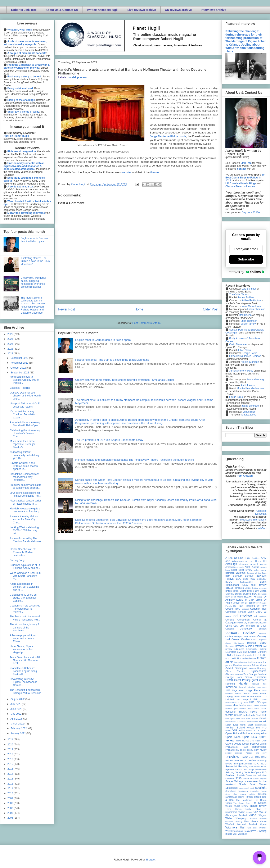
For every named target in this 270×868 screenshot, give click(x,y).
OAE (234, 731)
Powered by (246, 272)
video (252, 815)
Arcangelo (231, 567)
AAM (264, 558)
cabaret (245, 609)
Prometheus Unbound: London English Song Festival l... (23, 671)
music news (248, 712)
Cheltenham (243, 620)
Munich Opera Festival (236, 708)
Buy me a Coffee (251, 212)
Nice (238, 722)
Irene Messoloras (251, 306)
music (256, 708)
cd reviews (260, 616)
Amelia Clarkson (250, 362)
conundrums (250, 636)
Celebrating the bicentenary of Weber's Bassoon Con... (25, 433)
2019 (11, 749)
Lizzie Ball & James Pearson (245, 356)
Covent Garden (240, 639)
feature (253, 658)
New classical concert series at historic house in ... (26, 502)
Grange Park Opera (239, 677)
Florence (247, 665)
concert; (263, 633)
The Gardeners (244, 800)
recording (262, 760)
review (229, 764)
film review (257, 662)
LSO (258, 702)
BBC (239, 579)
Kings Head (238, 690)
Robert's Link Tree (24, 10)
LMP (255, 699)
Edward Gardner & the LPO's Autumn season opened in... (24, 466)
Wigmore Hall (235, 827)
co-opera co (253, 626)
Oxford (229, 744)
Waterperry (241, 818)
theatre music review (237, 806)
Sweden (262, 794)
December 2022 (20, 358)
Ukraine (249, 812)
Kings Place (253, 690)
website (126, 172)
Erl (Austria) (238, 655)
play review (260, 750)
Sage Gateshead (258, 769)
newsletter (231, 722)
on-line (242, 731)
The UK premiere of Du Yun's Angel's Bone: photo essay (109, 440)
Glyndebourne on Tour (237, 674)
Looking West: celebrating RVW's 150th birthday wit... (24, 530)
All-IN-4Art (244, 564)
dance (228, 643)
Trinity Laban (253, 809)
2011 (11, 789)
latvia (264, 690)
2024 (11, 344)
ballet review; (260, 570)
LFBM (258, 696)
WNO (255, 831)
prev (264, 753)
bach (228, 570)
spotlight (261, 788)
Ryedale (230, 769)
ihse (265, 684)
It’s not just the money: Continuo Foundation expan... (23, 415)
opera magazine (257, 733)
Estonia (249, 655)
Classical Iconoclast (261, 512)
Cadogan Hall (258, 609)
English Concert (257, 652)
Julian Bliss (249, 412)
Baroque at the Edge (256, 573)
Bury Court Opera (234, 597)
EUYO (228, 658)
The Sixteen (259, 803)
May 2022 (16, 714)
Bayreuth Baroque (243, 576)
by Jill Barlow (249, 603)
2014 (11, 774)
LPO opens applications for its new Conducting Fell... (25, 494)
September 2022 (20, 373)
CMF (242, 626)
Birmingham (232, 585)
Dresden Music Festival (248, 646)
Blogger (151, 860)
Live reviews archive (142, 10)
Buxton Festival (253, 597)
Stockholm (231, 791)
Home (139, 309)
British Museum (259, 588)
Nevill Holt (261, 715)
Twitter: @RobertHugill (103, 10)
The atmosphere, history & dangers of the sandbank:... (25, 628)
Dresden (230, 646)
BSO (255, 594)
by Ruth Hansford (244, 606)
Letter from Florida (244, 696)
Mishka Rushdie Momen (250, 388)
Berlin (263, 582)
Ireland (242, 687)
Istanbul (251, 687)
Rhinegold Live (240, 764)
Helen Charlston (256, 309)
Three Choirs (233, 809)
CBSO (259, 612)
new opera (230, 719)
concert (263, 629)
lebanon (229, 694)
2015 (11, 769)
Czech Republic (259, 639)
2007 (11, 808)
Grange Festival (258, 674)
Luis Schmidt (249, 289)
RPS (251, 767)
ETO (256, 655)
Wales (229, 818)
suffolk (252, 794)
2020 (11, 745)
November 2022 (20, 363)
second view (260, 775)
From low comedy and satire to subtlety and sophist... (26, 486)
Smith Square (260, 779)
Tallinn (241, 797)
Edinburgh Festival (256, 649)
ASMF (248, 567)
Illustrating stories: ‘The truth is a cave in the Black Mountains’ (112, 360)
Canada (242, 612)
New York (241, 719)
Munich (263, 705)
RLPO (256, 764)
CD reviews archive (178, 10)
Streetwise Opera (258, 791)
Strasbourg (243, 791)
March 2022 (17, 724)
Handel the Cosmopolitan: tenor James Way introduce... (24, 477)
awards (263, 567)
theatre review (258, 806)
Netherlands (249, 715)
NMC (244, 722)
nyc (258, 728)
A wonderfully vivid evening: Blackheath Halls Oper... (25, 424)
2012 (11, 784)
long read (243, 702)
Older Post (211, 309)
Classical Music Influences (240, 186)
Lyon (264, 702)
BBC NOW (249, 579)
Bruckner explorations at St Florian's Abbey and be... (25, 567)
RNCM (263, 764)
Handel (72, 77)
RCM (264, 757)
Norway (251, 728)
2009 (11, 798)
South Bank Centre (253, 784)
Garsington (241, 668)
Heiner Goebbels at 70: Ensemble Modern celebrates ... (23, 552)
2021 (11, 740)
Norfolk (262, 722)
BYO (238, 609)
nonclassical (252, 722)
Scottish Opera (244, 775)
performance (259, 747)
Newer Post (66, 309)
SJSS (238, 778)
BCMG (229, 582)
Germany (262, 668)
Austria (256, 567)
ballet (234, 570)
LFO (264, 697)
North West (247, 725)
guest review (259, 680)
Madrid (228, 705)
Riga (250, 764)
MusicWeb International (253, 520)
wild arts (252, 828)
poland (228, 753)
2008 (11, 803)
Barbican (240, 573)
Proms (244, 757)
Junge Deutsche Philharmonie (168, 136)
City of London (250, 623)
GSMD (229, 680)
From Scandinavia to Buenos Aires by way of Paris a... (24, 380)
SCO (264, 772)
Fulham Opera (259, 665)
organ (258, 741)
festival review (241, 662)
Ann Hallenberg (255, 380)
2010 (11, 793)
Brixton (238, 594)
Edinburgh (239, 649)
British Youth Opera (236, 591)
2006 (11, 813)
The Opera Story (242, 803)
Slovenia (247, 778)
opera (263, 731)
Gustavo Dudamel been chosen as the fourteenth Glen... (25, 396)
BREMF (230, 588)
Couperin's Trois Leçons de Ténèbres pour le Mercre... (25, 609)
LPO (252, 702)
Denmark (252, 643)
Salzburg (230, 772)
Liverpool (246, 699)
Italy (259, 687)
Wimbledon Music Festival (239, 831)
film (249, 662)
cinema (240, 623)
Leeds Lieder (259, 694)
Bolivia (245, 585)
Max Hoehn (245, 315)
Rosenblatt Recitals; (237, 767)
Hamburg (230, 684)
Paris (245, 747)
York (235, 834)
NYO (264, 728)
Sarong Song (17, 560)
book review (259, 585)
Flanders (238, 665)
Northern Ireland (235, 728)
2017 (11, 759)
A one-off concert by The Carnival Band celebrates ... (25, 541)
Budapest (262, 594)
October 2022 (18, 368)
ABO (228, 561)
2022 (11, 354)
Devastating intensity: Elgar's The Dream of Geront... (23, 682)
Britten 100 (253, 591)
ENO (228, 655)
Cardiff (251, 612)
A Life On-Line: (252, 558)
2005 (11, 818)
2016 (11, 764)
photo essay (247, 750)
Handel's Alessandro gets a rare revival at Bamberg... (26, 510)
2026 (11, 334)
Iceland (256, 684)
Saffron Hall (241, 769)
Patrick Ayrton (249, 385)
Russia (257, 767)
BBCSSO (262, 579)
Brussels (247, 594)
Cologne (230, 629)
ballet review (245, 570)
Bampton (230, 573)
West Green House (255, 821)
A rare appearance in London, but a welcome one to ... (24, 587)
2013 (11, 779)
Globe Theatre (235, 671)
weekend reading (234, 821)
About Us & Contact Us (62, 10)
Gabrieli (229, 668)
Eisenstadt (231, 652)
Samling (239, 772)
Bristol (248, 588)
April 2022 (16, 719)
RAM (258, 757)
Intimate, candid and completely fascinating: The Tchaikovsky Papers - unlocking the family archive (134, 460)
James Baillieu (246, 297)
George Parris (249, 353)
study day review (236, 794)
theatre (154, 172)
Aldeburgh (231, 564)
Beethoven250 (246, 582)
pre (257, 753)
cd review (243, 616)
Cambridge (231, 612)
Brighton (239, 588)
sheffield (230, 778)
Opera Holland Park (237, 733)
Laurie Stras (236, 397)
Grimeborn (260, 677)
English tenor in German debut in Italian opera (103, 340)
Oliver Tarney (248, 324)
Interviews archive (213, 10)
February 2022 (19, 728)
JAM (228, 690)
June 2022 (17, 709)
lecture (238, 694)
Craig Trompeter (238, 344)
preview (82, 77)
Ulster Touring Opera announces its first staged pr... (22, 649)
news (263, 718)
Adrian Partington (251, 300)
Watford (253, 819)
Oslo (264, 741)
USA (256, 812)
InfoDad (262, 528)
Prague (249, 753)
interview (231, 687)
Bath (228, 576)
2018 (11, 754)
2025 (11, 339)
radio (252, 757)
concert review (240, 633)
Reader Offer (232, 760)
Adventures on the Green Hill (249, 561)
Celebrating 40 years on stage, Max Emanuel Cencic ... (23, 598)
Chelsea (230, 620)
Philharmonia (232, 750)
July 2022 (16, 704)
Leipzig (229, 696)
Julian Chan (244, 350)
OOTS (256, 731)
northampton (261, 725)
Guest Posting (242, 680)
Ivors (264, 687)
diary (263, 643)
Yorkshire (242, 834)
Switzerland (231, 797)
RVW (264, 767)
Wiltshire (263, 828)
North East (232, 725)
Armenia (240, 567)
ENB (245, 652)
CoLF (264, 626)
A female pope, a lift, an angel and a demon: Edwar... (23, 638)
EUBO (263, 655)
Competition (246, 629)
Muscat (250, 708)
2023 (11, 349)
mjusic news (253, 705)
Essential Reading (20, 388)
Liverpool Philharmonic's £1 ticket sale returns (25, 405)
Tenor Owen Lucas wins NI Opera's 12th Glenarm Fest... (25, 660)
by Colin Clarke (253, 600)
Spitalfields (231, 788)
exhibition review (240, 658)
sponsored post (247, 788)
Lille (238, 699)
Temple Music (253, 797)
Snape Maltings (234, 781)
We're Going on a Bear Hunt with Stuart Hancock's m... (26, 576)
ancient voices (258, 564)
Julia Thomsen (249, 321)
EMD (240, 652)
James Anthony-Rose (241, 371)
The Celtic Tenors (239, 295)
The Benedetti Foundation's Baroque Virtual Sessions (26, 691)
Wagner (263, 815)
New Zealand (252, 719)
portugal (239, 753)
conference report (234, 636)
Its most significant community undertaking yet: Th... (24, 455)
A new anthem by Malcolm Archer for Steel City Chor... (24, 520)
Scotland (230, 775)
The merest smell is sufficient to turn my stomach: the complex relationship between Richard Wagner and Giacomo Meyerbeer (33, 305)
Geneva (252, 668)
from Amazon (245, 476)
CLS (236, 626)
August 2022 (18, 699)
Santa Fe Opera (253, 772)
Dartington (239, 643)
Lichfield (230, 699)
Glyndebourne (259, 671)
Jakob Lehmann (250, 406)
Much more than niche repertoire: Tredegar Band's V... (22, 444)
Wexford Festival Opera (252, 824)
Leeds (246, 694)
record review (248, 760)
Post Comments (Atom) (146, 323)
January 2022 (18, 733)
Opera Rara (250, 737)
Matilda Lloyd (249, 415)
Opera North (233, 737)
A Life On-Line (234, 558)
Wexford (230, 824)
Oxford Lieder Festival (246, 744)
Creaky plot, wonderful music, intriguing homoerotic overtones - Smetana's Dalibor (125, 380)
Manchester (239, 705)
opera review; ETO (245, 741)
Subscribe (246, 259)
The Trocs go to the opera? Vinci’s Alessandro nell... (25, 618)
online (249, 731)
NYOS (228, 731)
